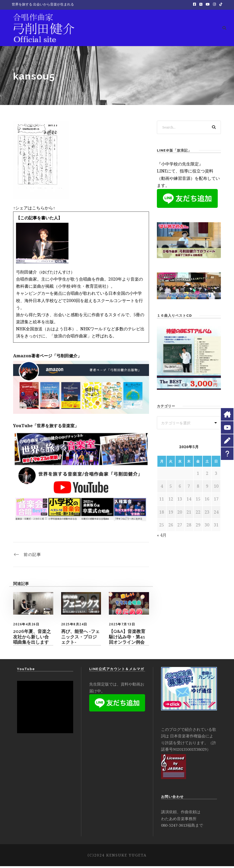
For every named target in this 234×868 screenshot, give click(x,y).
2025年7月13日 (122, 626)
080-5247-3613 (174, 827)
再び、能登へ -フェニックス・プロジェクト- (80, 639)
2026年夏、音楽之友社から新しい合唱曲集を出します (32, 639)
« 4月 (162, 537)
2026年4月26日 (26, 626)
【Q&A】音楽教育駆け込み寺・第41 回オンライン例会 (127, 639)
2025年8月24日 (74, 626)
